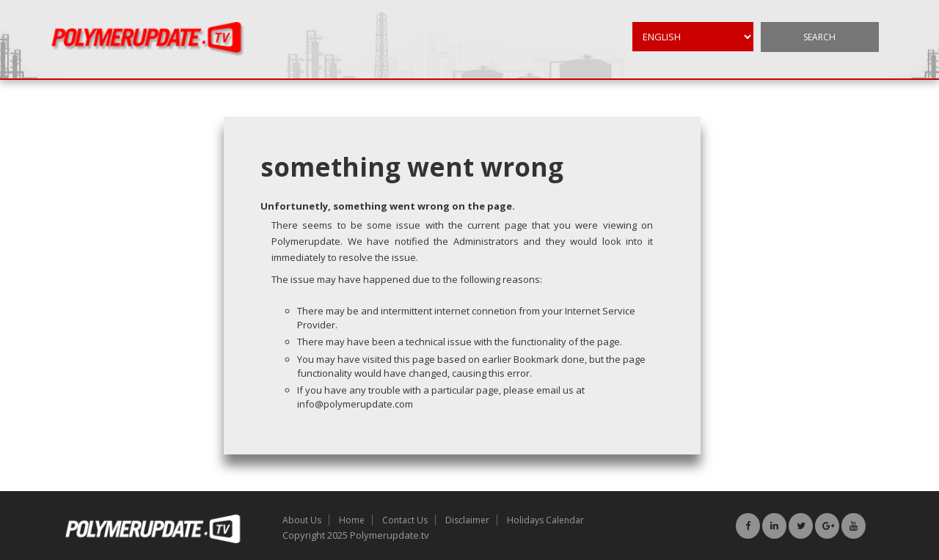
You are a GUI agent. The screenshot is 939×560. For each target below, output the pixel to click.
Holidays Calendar (545, 520)
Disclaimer (467, 520)
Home (352, 520)
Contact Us (405, 520)
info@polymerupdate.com (355, 404)
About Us (302, 520)
